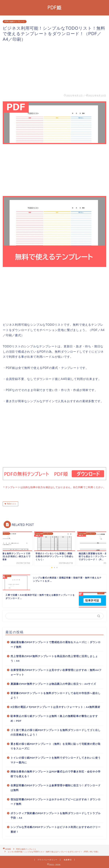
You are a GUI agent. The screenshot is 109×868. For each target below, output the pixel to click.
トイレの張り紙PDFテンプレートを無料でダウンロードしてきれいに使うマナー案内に (56, 760)
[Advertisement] (54, 68)
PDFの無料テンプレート (15, 22)
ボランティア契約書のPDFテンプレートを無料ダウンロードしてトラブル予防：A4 (56, 815)
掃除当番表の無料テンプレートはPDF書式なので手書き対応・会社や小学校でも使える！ (56, 774)
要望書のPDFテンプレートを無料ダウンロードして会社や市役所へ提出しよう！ (56, 695)
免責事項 (68, 859)
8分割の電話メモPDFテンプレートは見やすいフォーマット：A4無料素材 (55, 707)
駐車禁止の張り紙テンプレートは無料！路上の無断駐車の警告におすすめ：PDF (54, 718)
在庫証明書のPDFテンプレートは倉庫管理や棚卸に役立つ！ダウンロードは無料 (56, 787)
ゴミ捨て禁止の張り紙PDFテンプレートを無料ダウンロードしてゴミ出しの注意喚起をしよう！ (56, 732)
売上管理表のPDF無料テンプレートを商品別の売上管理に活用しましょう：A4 (54, 658)
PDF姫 (54, 7)
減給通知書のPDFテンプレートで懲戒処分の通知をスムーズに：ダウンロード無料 (56, 644)
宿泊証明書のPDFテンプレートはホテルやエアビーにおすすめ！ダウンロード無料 (56, 801)
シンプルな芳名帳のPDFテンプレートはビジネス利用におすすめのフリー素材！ (56, 829)
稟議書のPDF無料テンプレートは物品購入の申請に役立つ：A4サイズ (53, 684)
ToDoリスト (11, 503)
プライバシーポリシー (47, 859)
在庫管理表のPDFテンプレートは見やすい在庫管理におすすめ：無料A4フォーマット (56, 672)
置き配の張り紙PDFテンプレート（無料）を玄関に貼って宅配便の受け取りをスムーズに (56, 746)
